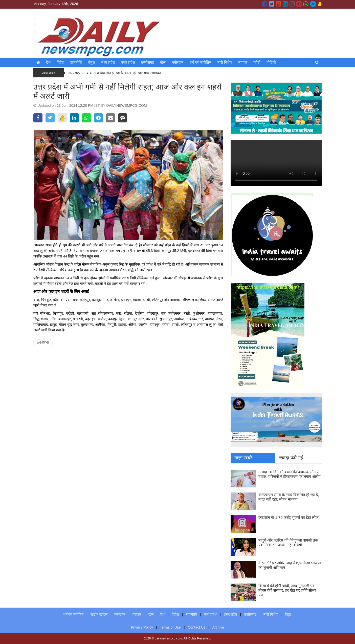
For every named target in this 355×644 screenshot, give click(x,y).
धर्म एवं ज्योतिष (200, 62)
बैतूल (92, 62)
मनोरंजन (177, 62)
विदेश (60, 62)
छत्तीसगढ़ (148, 62)
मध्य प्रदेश (108, 62)
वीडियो (271, 62)
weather (43, 342)
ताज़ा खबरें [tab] (243, 458)
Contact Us (197, 627)
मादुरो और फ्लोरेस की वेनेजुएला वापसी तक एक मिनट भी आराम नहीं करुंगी (288, 542)
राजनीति (76, 62)
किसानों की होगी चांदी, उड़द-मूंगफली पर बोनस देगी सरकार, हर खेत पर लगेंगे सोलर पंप (287, 590)
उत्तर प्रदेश (128, 62)
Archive (218, 627)
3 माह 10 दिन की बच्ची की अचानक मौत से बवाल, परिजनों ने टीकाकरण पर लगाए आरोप (290, 474)
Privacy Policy (142, 627)
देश (48, 62)
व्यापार (243, 62)
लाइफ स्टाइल (99, 614)
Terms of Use (170, 627)
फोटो (257, 62)
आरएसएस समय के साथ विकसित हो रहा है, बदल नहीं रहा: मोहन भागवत (115, 73)
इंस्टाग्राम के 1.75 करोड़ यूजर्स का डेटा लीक (289, 517)
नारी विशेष (225, 62)
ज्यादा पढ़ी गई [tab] (291, 458)
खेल (163, 62)
